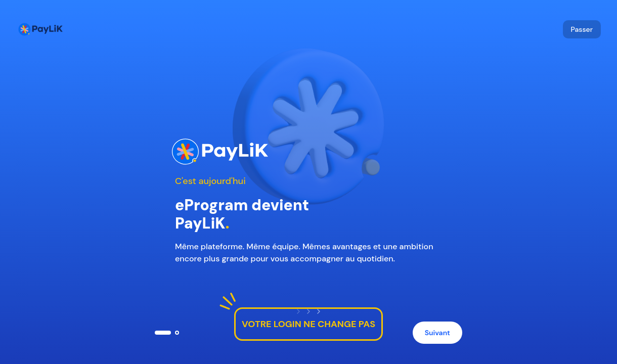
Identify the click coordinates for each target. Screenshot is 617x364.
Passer (582, 29)
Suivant (437, 333)
